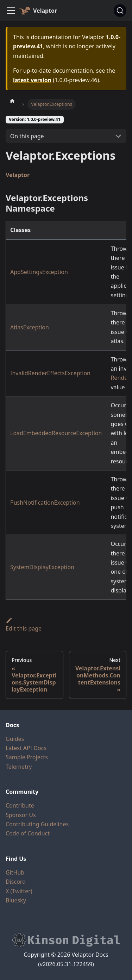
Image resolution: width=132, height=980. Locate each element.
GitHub (15, 872)
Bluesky (16, 900)
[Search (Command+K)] (120, 11)
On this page (27, 136)
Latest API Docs (26, 748)
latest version (32, 80)
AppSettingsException (39, 272)
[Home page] (12, 101)
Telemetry (19, 767)
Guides (15, 739)
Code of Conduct (28, 833)
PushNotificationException (45, 503)
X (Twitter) (19, 891)
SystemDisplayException (42, 567)
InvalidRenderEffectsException (50, 373)
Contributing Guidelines (37, 824)
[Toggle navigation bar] (11, 11)
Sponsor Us (21, 815)
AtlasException (30, 327)
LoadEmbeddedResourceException (56, 433)
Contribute (20, 805)
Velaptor (18, 175)
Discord (16, 882)
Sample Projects (27, 757)
